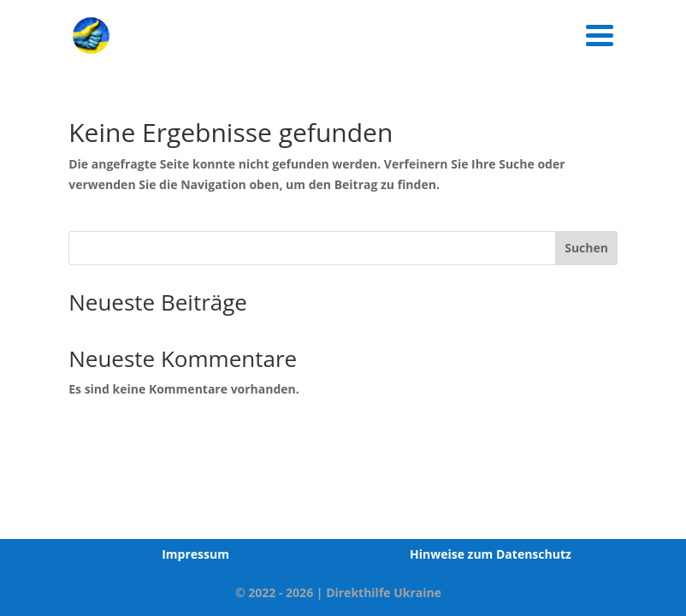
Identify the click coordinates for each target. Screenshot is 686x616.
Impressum (195, 554)
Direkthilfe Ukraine (384, 592)
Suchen (586, 248)
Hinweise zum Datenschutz (491, 554)
